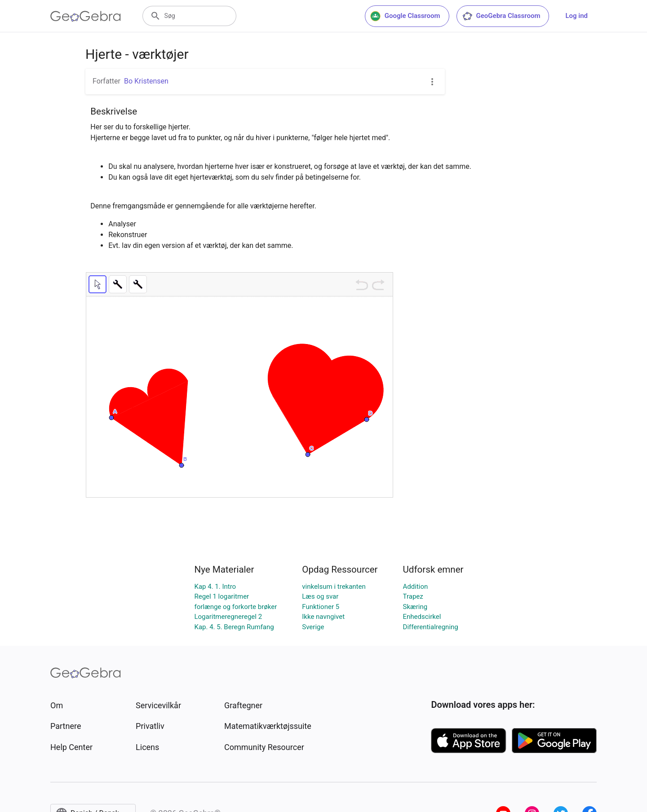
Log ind (576, 16)
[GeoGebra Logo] (86, 16)
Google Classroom (405, 16)
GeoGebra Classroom (501, 16)
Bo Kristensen (146, 81)
